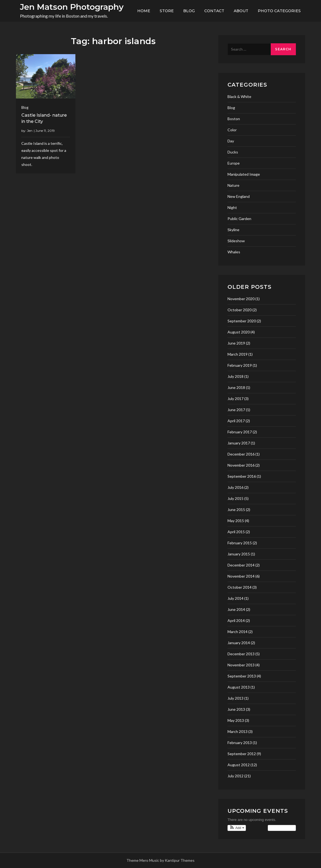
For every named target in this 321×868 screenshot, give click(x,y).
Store (167, 11)
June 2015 (236, 510)
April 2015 (236, 532)
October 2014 (240, 587)
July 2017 (235, 399)
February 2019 (240, 365)
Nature (233, 185)
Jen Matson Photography (72, 7)
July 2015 (235, 498)
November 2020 (241, 299)
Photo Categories (279, 11)
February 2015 (240, 543)
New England (239, 196)
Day (231, 141)
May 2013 (236, 720)
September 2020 (242, 321)
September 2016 (242, 476)
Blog (189, 11)
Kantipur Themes (180, 860)
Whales (234, 252)
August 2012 (239, 765)
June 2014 (236, 609)
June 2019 (236, 343)
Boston (234, 119)
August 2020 (239, 332)
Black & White (239, 96)
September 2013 (242, 676)
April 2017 (236, 421)
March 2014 (238, 632)
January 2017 (239, 443)
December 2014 (241, 565)
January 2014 (239, 643)
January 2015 (239, 554)
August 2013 (239, 687)
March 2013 (238, 731)
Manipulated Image (244, 174)
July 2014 (235, 598)
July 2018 (235, 376)
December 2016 (241, 454)
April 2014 (236, 620)
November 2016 (241, 465)
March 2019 (238, 354)
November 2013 (241, 665)
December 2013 (241, 654)
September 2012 (242, 754)
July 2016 (235, 487)
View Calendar (282, 828)
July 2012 (235, 776)
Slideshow (236, 241)
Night (232, 207)
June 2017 (236, 410)
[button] (237, 828)
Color (232, 130)
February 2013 (240, 743)
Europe (234, 163)
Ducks (233, 152)
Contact (214, 11)
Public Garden (239, 219)
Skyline (233, 230)
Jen (30, 131)
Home (144, 11)
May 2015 (236, 521)
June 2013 (236, 709)
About (241, 11)
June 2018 (236, 387)
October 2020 (240, 310)
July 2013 (235, 698)
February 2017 (240, 432)
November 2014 (241, 576)
